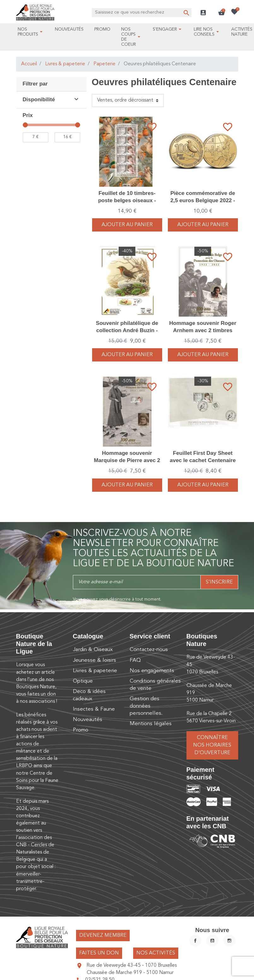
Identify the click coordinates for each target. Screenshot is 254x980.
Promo (81, 730)
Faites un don (99, 953)
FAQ (135, 660)
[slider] (25, 125)
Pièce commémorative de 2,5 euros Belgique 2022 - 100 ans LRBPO (203, 200)
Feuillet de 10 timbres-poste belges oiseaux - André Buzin (127, 200)
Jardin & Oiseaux (93, 650)
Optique (83, 681)
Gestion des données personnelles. (146, 706)
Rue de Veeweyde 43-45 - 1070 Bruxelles (132, 965)
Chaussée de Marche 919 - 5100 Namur (130, 973)
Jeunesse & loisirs (95, 660)
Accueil (29, 64)
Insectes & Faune (94, 709)
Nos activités (156, 953)
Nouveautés (88, 720)
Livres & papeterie (65, 64)
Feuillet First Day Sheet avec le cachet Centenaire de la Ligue (203, 460)
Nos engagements (152, 671)
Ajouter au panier (127, 225)
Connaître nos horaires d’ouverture (212, 745)
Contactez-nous (149, 650)
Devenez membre (103, 936)
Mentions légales (151, 724)
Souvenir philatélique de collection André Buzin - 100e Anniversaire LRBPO (127, 330)
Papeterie (104, 64)
